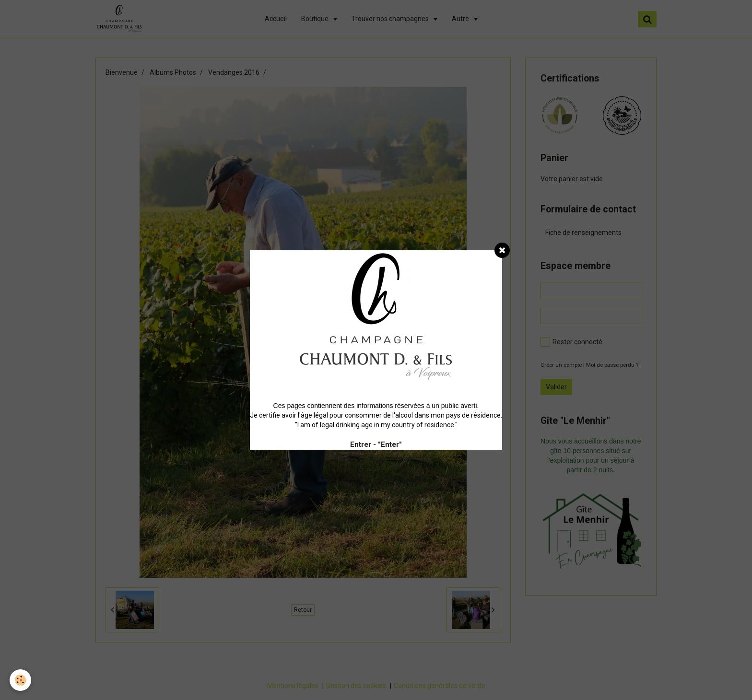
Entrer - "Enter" (376, 444)
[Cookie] (20, 680)
